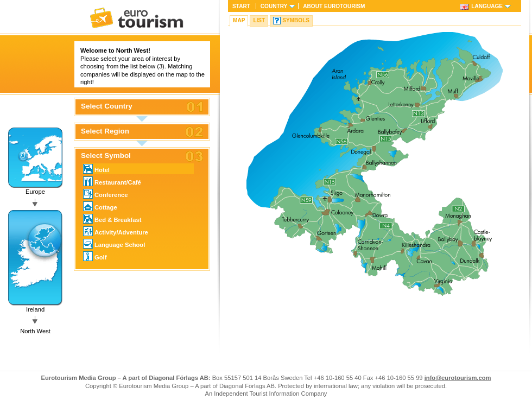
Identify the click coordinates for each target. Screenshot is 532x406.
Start (241, 6)
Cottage (100, 206)
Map (239, 20)
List (259, 20)
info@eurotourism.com (458, 378)
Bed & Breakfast (112, 219)
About (334, 6)
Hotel (96, 169)
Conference (106, 194)
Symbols (296, 20)
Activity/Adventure (116, 231)
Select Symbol (106, 156)
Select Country (107, 106)
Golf (95, 256)
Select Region (105, 131)
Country (274, 6)
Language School (114, 244)
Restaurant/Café (112, 181)
